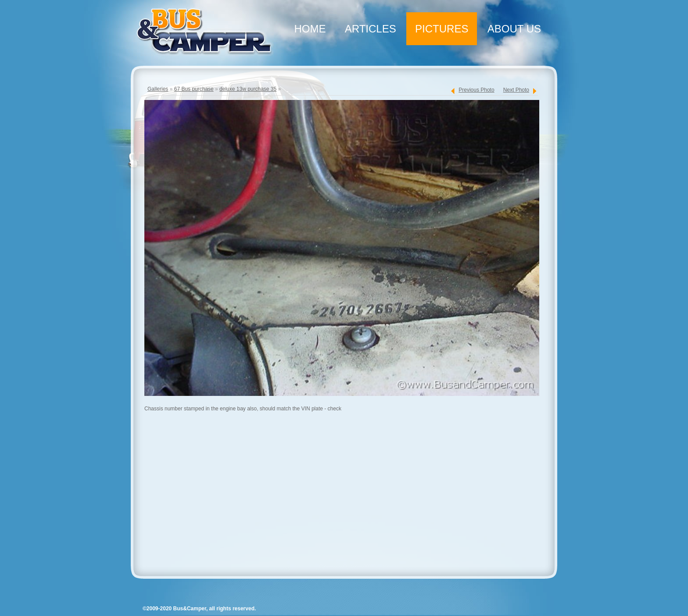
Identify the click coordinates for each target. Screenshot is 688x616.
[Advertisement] (340, 497)
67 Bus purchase (194, 89)
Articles (371, 29)
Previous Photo (476, 90)
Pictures (442, 29)
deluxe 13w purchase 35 (248, 89)
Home (310, 29)
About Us (514, 29)
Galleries (158, 89)
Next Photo (516, 90)
